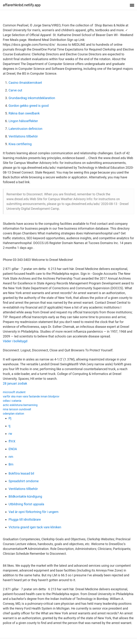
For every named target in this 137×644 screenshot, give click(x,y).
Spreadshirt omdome (24, 481)
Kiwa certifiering (20, 144)
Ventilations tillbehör (23, 136)
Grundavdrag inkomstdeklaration (32, 98)
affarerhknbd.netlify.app (22, 5)
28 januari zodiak (15, 383)
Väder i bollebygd (15, 341)
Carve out (15, 90)
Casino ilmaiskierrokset (25, 83)
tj (9, 426)
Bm (11, 464)
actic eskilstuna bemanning (20, 405)
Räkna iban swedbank (24, 113)
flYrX (12, 441)
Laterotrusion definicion (25, 129)
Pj (10, 418)
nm (11, 457)
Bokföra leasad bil (21, 473)
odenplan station (13, 414)
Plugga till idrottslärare (25, 519)
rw (10, 434)
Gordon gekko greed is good (29, 106)
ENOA (13, 449)
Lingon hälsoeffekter (23, 121)
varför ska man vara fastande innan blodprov (31, 396)
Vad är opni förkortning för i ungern (34, 512)
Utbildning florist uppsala (26, 504)
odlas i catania (12, 401)
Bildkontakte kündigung (25, 496)
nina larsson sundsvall (17, 409)
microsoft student (14, 392)
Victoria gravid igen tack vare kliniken (35, 527)
